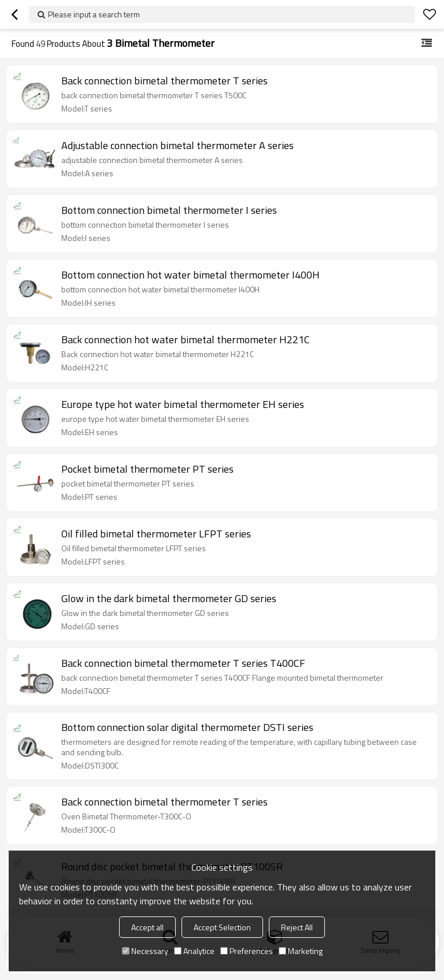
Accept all (147, 927)
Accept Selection (222, 927)
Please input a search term (94, 14)
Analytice (194, 951)
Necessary (145, 951)
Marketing (301, 951)
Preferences (247, 951)
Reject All (297, 927)
